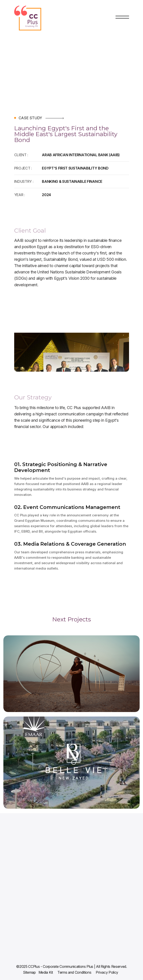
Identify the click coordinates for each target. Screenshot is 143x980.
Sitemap (29, 972)
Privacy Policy (107, 972)
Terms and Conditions (74, 972)
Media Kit (46, 972)
